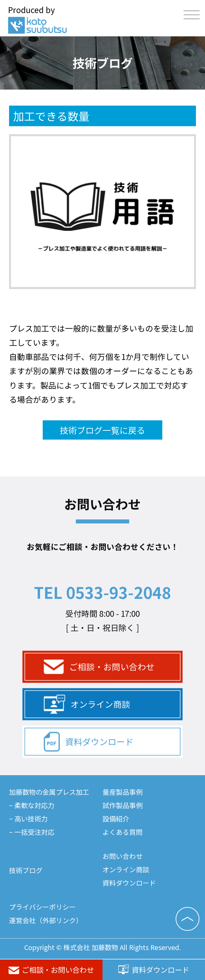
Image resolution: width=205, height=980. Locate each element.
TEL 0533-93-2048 (102, 613)
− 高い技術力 (28, 818)
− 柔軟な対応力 (32, 805)
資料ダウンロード (154, 970)
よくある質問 (123, 832)
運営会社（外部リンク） (46, 920)
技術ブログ (26, 870)
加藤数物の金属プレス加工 (49, 792)
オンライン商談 (87, 725)
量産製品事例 (123, 792)
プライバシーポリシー (42, 907)
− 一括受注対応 (32, 832)
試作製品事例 (123, 805)
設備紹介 (116, 818)
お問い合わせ (123, 856)
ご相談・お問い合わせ (51, 970)
